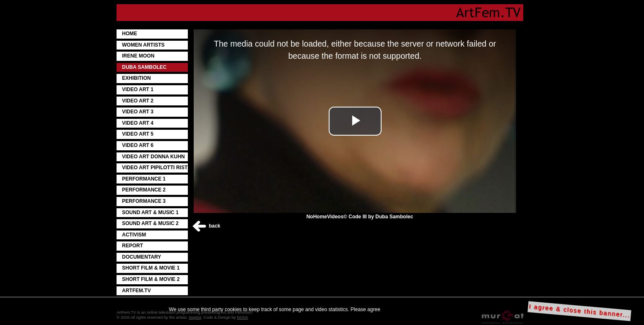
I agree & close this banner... (580, 311)
